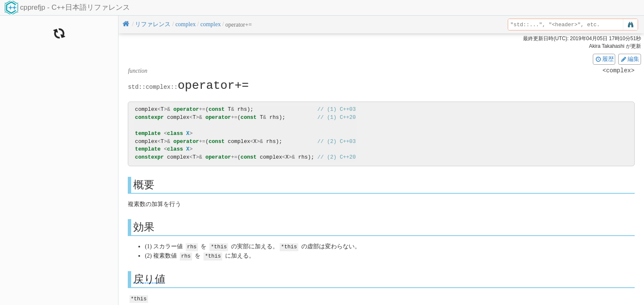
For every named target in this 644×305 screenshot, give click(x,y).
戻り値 (149, 278)
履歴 (604, 59)
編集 (630, 59)
